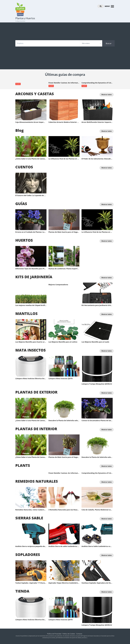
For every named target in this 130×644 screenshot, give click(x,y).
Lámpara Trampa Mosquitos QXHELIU (97, 384)
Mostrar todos (107, 95)
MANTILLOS (26, 313)
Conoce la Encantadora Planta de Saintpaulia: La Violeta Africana (97, 421)
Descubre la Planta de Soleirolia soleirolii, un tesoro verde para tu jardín (64, 421)
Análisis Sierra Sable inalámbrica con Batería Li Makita (97, 546)
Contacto (79, 634)
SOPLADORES (28, 554)
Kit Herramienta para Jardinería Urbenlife (97, 305)
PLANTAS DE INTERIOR (36, 429)
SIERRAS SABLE (29, 518)
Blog (19, 130)
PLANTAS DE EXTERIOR (36, 392)
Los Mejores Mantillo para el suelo (95, 342)
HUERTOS (24, 240)
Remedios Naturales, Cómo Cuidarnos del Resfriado (31, 510)
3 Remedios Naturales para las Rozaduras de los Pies (64, 510)
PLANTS (18, 84)
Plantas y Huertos (25, 18)
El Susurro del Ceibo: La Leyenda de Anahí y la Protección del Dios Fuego (31, 195)
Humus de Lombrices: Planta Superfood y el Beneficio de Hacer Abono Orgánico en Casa (64, 269)
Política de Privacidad (54, 634)
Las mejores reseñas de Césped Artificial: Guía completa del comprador (31, 305)
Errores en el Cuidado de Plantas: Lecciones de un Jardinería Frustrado (31, 232)
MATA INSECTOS (31, 350)
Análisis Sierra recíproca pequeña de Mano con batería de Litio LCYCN (31, 546)
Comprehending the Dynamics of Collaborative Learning (97, 83)
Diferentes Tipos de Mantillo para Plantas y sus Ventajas (31, 269)
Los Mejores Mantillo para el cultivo (63, 342)
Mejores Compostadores (58, 285)
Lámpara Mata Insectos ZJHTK (61, 379)
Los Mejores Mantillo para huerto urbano (31, 342)
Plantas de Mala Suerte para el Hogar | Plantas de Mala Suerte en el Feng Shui (64, 232)
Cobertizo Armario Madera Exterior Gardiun (64, 122)
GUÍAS (21, 204)
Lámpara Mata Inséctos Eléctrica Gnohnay (31, 379)
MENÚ (110, 6)
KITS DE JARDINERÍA (34, 277)
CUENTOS (24, 167)
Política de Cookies (69, 634)
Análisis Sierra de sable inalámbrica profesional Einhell (64, 546)
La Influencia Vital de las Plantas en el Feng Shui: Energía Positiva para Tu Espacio (64, 159)
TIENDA (22, 591)
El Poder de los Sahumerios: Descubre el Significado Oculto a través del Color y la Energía (97, 159)
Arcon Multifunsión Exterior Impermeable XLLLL (97, 122)
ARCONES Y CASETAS (35, 94)
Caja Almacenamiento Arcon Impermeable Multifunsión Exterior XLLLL (31, 122)
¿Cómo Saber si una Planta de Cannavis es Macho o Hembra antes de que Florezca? (31, 159)
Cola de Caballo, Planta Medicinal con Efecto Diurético (97, 510)
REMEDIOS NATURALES (37, 481)
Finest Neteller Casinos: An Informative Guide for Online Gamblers (64, 83)
